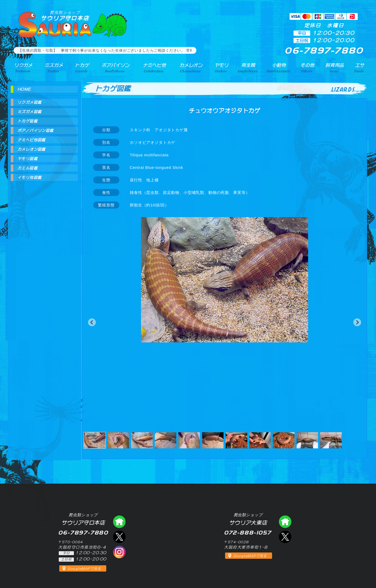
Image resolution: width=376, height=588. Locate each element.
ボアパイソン (114, 68)
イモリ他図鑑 (30, 177)
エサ (359, 68)
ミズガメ (53, 68)
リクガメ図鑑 (30, 102)
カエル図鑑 (28, 168)
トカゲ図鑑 (28, 121)
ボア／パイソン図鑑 (36, 130)
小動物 (279, 68)
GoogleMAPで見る (84, 569)
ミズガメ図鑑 (30, 112)
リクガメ (22, 68)
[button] (92, 322)
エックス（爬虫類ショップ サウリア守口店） (119, 537)
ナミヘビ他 (154, 68)
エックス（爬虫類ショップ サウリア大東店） (285, 537)
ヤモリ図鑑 (28, 159)
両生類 (248, 68)
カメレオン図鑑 (32, 149)
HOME (24, 89)
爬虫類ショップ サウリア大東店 (285, 522)
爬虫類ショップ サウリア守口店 (119, 522)
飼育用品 (335, 68)
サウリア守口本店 (65, 16)
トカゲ (81, 68)
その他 (308, 68)
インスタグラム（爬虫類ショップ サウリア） (119, 552)
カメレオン (190, 68)
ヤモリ (221, 68)
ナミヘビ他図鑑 (32, 140)
